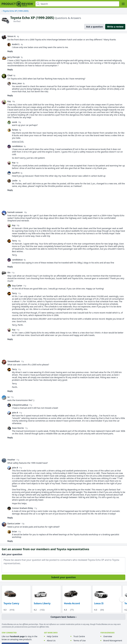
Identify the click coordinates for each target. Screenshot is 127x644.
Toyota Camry (11, 603)
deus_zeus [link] (17, 83)
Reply (10, 51)
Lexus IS (99, 603)
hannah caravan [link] (15, 212)
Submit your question (64, 577)
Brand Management (113, 641)
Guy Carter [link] (17, 286)
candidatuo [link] (17, 146)
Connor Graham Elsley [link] (23, 508)
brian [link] (14, 531)
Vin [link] (9, 272)
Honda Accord (72, 603)
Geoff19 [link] (16, 173)
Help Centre (52, 636)
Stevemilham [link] (14, 361)
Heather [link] (11, 460)
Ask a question (94, 27)
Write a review (115, 27)
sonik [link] (15, 122)
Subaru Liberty (42, 603)
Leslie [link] (15, 181)
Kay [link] (9, 101)
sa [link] (8, 397)
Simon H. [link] (12, 36)
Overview (108, 636)
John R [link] (15, 413)
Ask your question (12, 554)
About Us (51, 641)
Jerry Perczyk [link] (14, 57)
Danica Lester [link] (14, 523)
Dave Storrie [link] (18, 428)
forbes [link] (15, 130)
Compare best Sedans (63, 617)
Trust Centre (79, 636)
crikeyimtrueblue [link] (20, 405)
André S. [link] (16, 44)
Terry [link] (14, 241)
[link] (4, 37)
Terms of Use (80, 641)
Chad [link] (10, 75)
